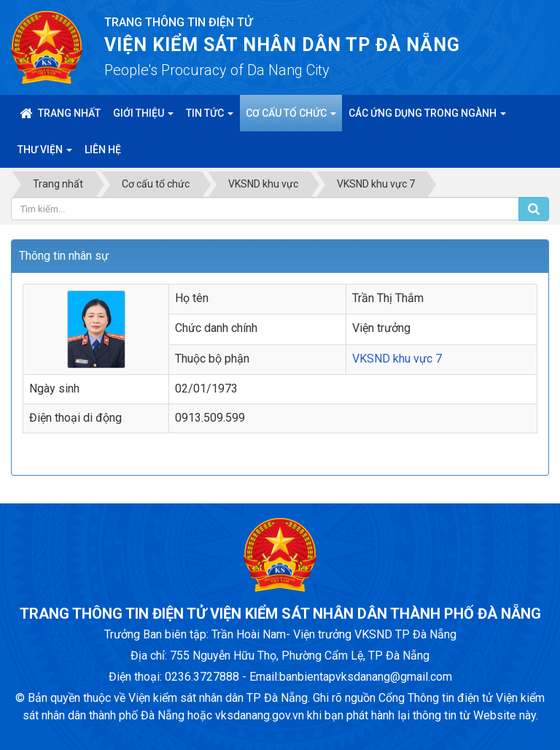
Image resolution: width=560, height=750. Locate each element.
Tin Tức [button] (210, 117)
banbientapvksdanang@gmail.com (366, 677)
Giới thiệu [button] (143, 117)
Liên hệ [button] (103, 150)
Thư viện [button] (45, 154)
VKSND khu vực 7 (397, 359)
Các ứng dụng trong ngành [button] (427, 117)
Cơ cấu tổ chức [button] (291, 117)
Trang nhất (60, 113)
